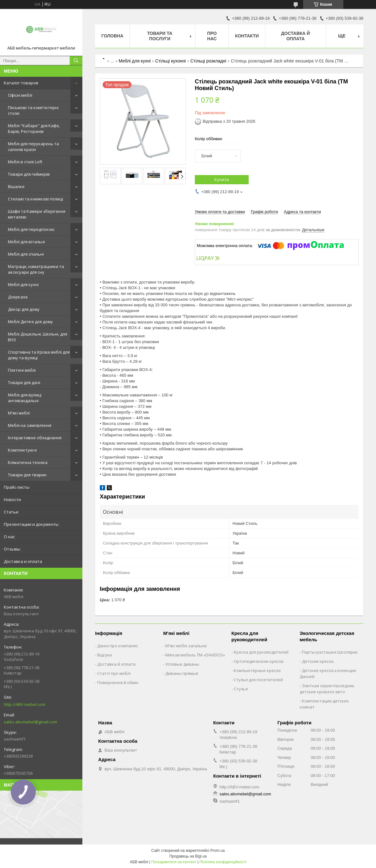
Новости (12, 499)
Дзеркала (18, 297)
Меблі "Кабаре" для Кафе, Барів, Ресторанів (34, 128)
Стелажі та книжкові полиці (35, 199)
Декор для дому (24, 309)
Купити (222, 179)
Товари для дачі (24, 382)
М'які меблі (19, 413)
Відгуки (105, 655)
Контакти (247, 36)
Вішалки (16, 186)
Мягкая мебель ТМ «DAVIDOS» (195, 655)
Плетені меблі (22, 370)
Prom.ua (217, 851)
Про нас (212, 36)
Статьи (11, 512)
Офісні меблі (20, 95)
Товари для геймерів (29, 174)
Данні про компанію (118, 646)
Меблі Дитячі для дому (30, 322)
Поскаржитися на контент (174, 862)
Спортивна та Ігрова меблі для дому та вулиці (39, 355)
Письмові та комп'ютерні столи (33, 110)
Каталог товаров (21, 83)
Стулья (241, 689)
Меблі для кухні (23, 284)
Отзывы (12, 549)
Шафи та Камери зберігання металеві (37, 214)
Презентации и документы (31, 524)
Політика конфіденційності (223, 862)
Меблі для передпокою (31, 229)
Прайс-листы (17, 487)
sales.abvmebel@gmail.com (31, 722)
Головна (112, 36)
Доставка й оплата (295, 36)
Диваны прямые (182, 673)
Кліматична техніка (28, 462)
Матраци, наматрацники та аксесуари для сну (36, 269)
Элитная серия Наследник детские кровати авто (327, 689)
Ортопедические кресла (259, 661)
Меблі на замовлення (30, 425)
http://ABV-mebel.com (25, 704)
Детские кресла (318, 661)
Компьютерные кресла (257, 670)
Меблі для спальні (26, 254)
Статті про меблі (114, 673)
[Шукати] (76, 61)
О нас (9, 537)
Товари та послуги (160, 36)
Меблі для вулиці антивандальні (25, 398)
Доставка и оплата (23, 561)
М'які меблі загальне (186, 646)
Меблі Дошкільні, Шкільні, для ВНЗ (38, 337)
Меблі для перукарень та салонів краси (33, 147)
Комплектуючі (22, 450)
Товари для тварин (27, 475)
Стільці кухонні (171, 61)
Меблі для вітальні (26, 242)
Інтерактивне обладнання (35, 438)
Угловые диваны (182, 664)
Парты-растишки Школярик (330, 652)
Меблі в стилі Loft (25, 162)
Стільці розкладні (208, 61)
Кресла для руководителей (261, 652)
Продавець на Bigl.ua (188, 856)
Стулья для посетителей (258, 680)
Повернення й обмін (118, 682)
